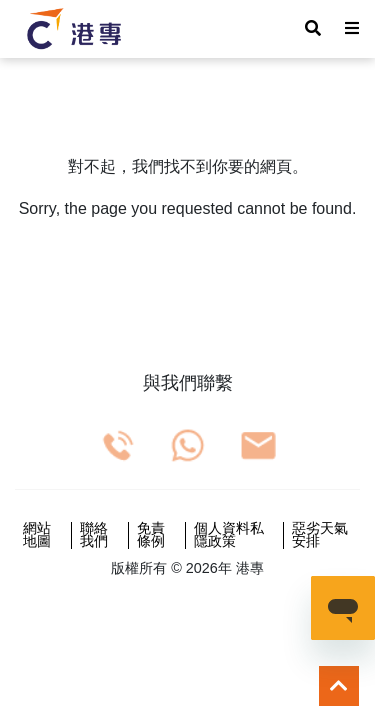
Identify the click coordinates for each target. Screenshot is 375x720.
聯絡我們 (94, 535)
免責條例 (151, 535)
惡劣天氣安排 (320, 535)
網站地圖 (37, 535)
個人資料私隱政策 (229, 535)
